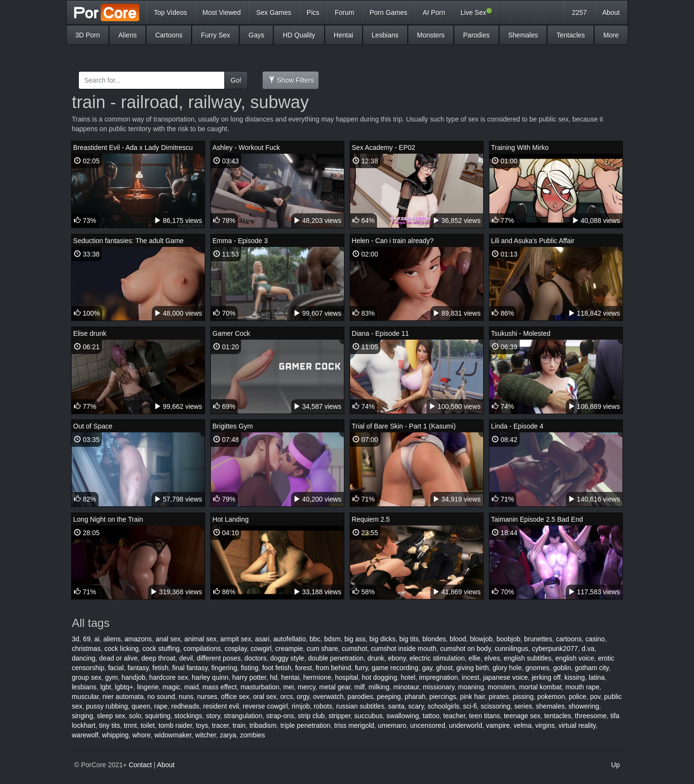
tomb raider (175, 725)
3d (76, 639)
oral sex (265, 697)
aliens (112, 639)
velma (522, 725)
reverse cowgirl (265, 706)
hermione (317, 677)
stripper (340, 716)
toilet (148, 725)
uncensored (428, 725)
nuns (186, 697)
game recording (395, 668)
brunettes (538, 639)
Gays (257, 35)
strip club (311, 716)
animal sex (201, 639)
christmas (86, 649)
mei (288, 687)
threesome (591, 716)
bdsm (332, 639)
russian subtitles (360, 706)
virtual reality (577, 725)
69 (87, 639)
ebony (397, 658)
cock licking (122, 649)
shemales (550, 706)
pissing (523, 697)
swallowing (403, 716)
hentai (290, 677)
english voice (575, 658)
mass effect (220, 687)
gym (111, 677)
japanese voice (505, 677)
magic (171, 687)
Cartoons (169, 35)
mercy (307, 687)
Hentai (343, 35)
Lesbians (385, 35)
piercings (443, 697)
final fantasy (190, 668)
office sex (235, 697)
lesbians (84, 687)
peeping (389, 697)
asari (262, 639)
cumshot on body (465, 649)
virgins (545, 725)
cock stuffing (161, 649)
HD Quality (299, 35)
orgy (303, 697)
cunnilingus (511, 649)
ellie (475, 658)
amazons (138, 639)
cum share (322, 649)
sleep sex (111, 716)
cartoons (569, 639)
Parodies (476, 35)
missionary (438, 687)
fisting (250, 668)
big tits (409, 639)
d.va (588, 649)
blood (458, 639)
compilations (202, 649)
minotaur (406, 687)
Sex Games (274, 12)
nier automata (123, 697)
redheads (185, 706)
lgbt (106, 687)
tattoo (431, 716)
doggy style (287, 658)
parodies (360, 697)
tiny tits (110, 725)
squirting (158, 716)
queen (141, 706)
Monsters (431, 35)
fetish (160, 668)
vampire (498, 725)
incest (470, 677)
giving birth (473, 668)
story (213, 716)
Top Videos (171, 12)
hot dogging (380, 677)
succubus (369, 716)
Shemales (523, 35)
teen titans (485, 716)
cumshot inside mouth (403, 649)
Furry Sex (215, 35)
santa (396, 706)
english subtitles (528, 658)
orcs (287, 697)
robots (323, 706)
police (578, 697)
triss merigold (354, 725)
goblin (562, 668)
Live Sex (477, 12)
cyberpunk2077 (555, 649)
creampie (289, 649)
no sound (161, 697)
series (523, 706)
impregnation (439, 677)
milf (360, 687)
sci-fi (470, 706)
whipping (116, 735)
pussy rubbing (107, 706)
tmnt (130, 725)
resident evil (221, 706)
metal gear (335, 687)
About (611, 12)
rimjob (301, 706)
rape (161, 706)
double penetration (336, 658)
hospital (346, 677)
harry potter (249, 677)
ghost (444, 668)
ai (97, 639)
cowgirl (261, 649)
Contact (140, 765)
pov (596, 697)
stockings (188, 716)
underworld (466, 725)
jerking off (546, 677)
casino (595, 639)
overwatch (329, 697)
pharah (415, 697)
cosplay (236, 649)
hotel (408, 677)
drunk (376, 658)
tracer (220, 725)
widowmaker (173, 735)
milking (379, 687)
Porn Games (388, 12)
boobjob (509, 639)
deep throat (158, 658)
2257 (579, 12)
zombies (253, 735)
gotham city (592, 668)
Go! (236, 80)
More (611, 35)
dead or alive (118, 658)
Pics (313, 12)
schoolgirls (443, 706)
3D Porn (88, 35)
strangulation (243, 716)
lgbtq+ (124, 687)
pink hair (473, 697)
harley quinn (210, 677)
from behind (333, 668)
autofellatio (290, 639)
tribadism (263, 725)
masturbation (260, 687)
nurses (207, 697)
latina (597, 677)
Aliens (128, 35)
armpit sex (236, 639)
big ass (355, 639)
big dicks (382, 639)
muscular (85, 697)
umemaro (392, 725)
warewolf (85, 735)
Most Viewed (222, 12)
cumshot (355, 649)
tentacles (558, 716)
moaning (471, 687)
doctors (256, 658)
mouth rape (582, 687)
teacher (454, 716)
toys (202, 725)
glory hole (507, 668)
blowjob (481, 639)
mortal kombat (541, 687)
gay (427, 668)
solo (135, 716)
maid (191, 687)
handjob (134, 677)
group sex (87, 677)
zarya (228, 735)
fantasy (138, 668)
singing (83, 716)
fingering (224, 668)
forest (303, 668)
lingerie (148, 687)
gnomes (537, 668)
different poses (219, 658)
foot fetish (277, 668)
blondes (434, 639)
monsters (501, 687)
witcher (206, 735)
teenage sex (522, 716)
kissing (575, 677)
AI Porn (434, 12)
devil (186, 658)
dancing (84, 658)
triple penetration (305, 725)
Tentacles (571, 35)
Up (616, 765)
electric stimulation (437, 658)
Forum (344, 12)
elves (492, 658)
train (239, 725)
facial (116, 668)
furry (361, 668)
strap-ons (280, 716)
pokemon (551, 697)
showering (584, 706)
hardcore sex (169, 677)
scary (416, 706)
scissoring (496, 706)
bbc (315, 639)
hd (274, 677)
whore (142, 735)
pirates (499, 697)
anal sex (168, 639)
